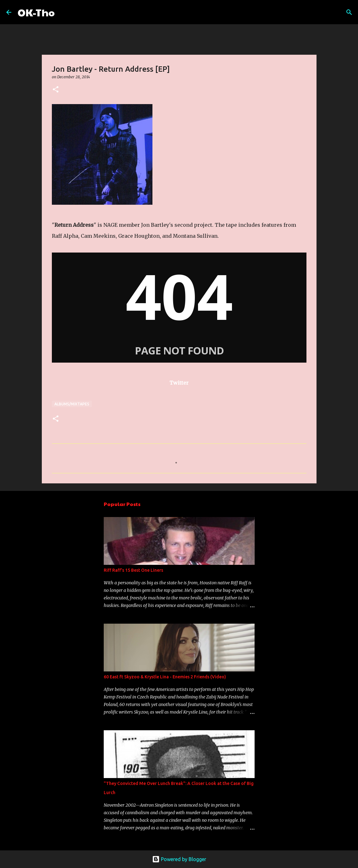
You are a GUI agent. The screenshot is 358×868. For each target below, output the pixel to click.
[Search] (63, 12)
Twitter (179, 383)
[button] (56, 90)
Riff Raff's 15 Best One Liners (133, 570)
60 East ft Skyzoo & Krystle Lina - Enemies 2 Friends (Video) (165, 677)
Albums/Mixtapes (72, 404)
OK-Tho (36, 12)
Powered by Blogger (179, 859)
